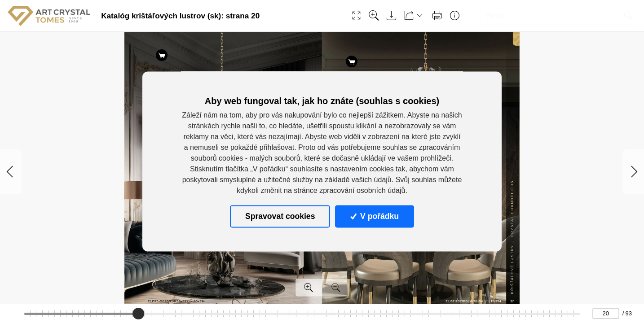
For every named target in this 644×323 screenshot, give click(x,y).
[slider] (138, 314)
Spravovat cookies (280, 216)
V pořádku (375, 216)
